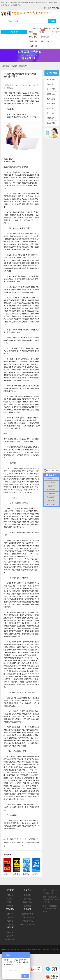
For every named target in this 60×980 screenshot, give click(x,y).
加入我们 (10, 899)
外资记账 (10, 924)
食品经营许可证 (27, 914)
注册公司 (27, 895)
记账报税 (10, 914)
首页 (31, 32)
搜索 (52, 21)
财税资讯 (23, 66)
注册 (49, 8)
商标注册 (45, 37)
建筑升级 (45, 41)
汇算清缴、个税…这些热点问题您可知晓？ (31, 842)
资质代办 (33, 41)
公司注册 (41, 31)
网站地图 (10, 906)
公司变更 (27, 899)
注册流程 (47, 28)
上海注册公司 (36, 28)
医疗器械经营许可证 (27, 917)
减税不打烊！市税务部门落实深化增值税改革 (12, 842)
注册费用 (56, 28)
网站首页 (14, 66)
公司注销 (33, 46)
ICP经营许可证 (27, 921)
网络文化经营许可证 (27, 924)
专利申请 (10, 936)
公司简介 (10, 895)
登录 (45, 8)
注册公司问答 (27, 902)
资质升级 (10, 921)
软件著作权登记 (10, 939)
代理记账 (33, 36)
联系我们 (56, 8)
